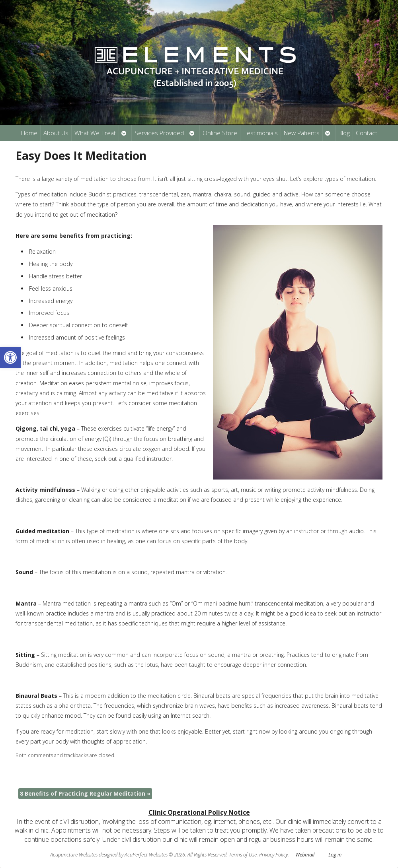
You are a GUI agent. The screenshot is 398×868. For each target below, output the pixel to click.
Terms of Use (243, 855)
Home (29, 133)
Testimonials (260, 133)
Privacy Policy (273, 855)
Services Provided (159, 133)
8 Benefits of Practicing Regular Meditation (85, 793)
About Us (56, 133)
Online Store (220, 133)
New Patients (302, 133)
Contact (367, 133)
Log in (335, 855)
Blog (344, 133)
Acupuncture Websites (74, 855)
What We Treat (95, 133)
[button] (10, 357)
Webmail (305, 855)
